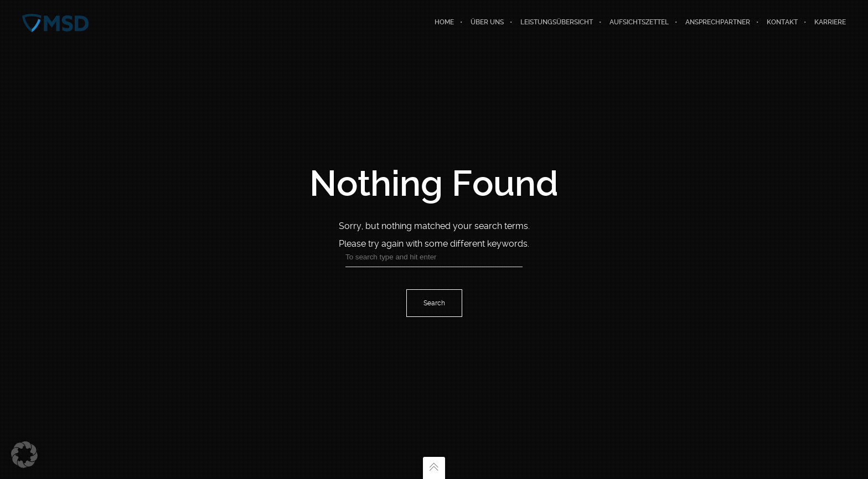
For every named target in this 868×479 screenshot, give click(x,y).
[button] (24, 455)
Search (434, 303)
